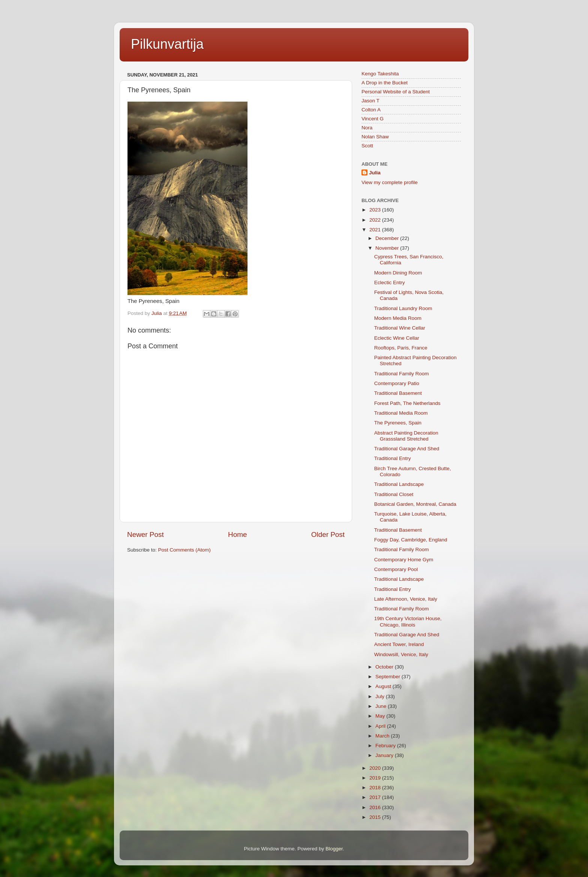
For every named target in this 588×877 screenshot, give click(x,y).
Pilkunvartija (167, 44)
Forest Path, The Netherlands (407, 403)
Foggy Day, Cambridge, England (411, 540)
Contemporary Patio (397, 383)
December (388, 238)
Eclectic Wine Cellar (397, 338)
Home (237, 534)
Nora (367, 128)
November (388, 248)
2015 (376, 817)
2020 (376, 768)
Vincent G (373, 119)
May (381, 716)
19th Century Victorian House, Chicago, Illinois (408, 621)
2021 (376, 230)
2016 (376, 807)
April (381, 726)
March (383, 736)
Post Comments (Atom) (184, 550)
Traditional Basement (398, 393)
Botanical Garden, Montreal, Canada (415, 504)
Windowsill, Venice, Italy (401, 654)
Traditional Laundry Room (403, 308)
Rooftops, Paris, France (401, 348)
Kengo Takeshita (380, 74)
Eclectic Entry (390, 283)
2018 (376, 788)
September (388, 677)
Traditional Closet (394, 494)
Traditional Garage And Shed (407, 449)
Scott (367, 146)
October (385, 667)
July (381, 696)
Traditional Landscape (399, 484)
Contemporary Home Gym (404, 560)
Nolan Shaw (375, 137)
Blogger (334, 849)
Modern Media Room (398, 318)
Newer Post (145, 534)
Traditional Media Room (401, 413)
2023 (376, 210)
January (385, 755)
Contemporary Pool (396, 569)
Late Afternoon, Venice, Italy (406, 599)
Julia (375, 173)
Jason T (370, 101)
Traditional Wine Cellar (400, 328)
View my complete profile (390, 182)
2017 (376, 797)
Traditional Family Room (402, 374)
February (386, 746)
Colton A (371, 110)
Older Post (328, 534)
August (384, 686)
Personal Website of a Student (396, 92)
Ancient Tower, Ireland (399, 644)
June (382, 706)
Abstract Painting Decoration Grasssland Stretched (406, 436)
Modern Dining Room (398, 273)
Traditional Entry (393, 458)
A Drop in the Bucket (385, 83)
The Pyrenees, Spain (398, 423)
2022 (376, 220)
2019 (376, 778)
